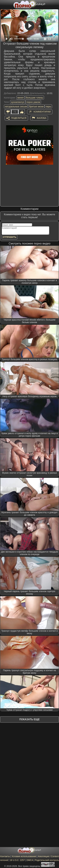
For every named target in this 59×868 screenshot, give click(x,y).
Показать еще (29, 719)
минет (21, 98)
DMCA (30, 860)
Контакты (5, 856)
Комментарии (42, 112)
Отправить (10, 237)
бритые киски (36, 106)
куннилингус (18, 102)
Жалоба (41, 118)
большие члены (34, 98)
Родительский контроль (47, 860)
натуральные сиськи (16, 106)
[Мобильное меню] (3, 4)
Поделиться (19, 118)
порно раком (33, 102)
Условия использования (24, 856)
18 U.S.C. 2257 (17, 860)
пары (48, 106)
